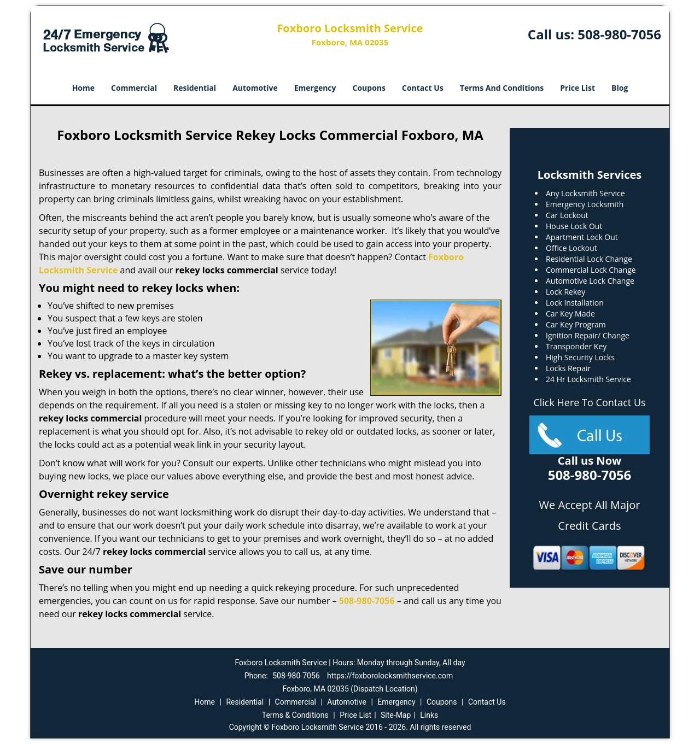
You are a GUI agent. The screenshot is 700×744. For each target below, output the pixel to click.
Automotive (255, 88)
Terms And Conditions (502, 88)
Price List (577, 88)
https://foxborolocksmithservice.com (390, 676)
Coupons (369, 88)
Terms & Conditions (295, 715)
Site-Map (396, 715)
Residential (195, 88)
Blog (620, 88)
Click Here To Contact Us (589, 402)
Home (83, 88)
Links (429, 715)
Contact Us (423, 88)
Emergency (315, 88)
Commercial (134, 88)
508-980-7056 (619, 34)
